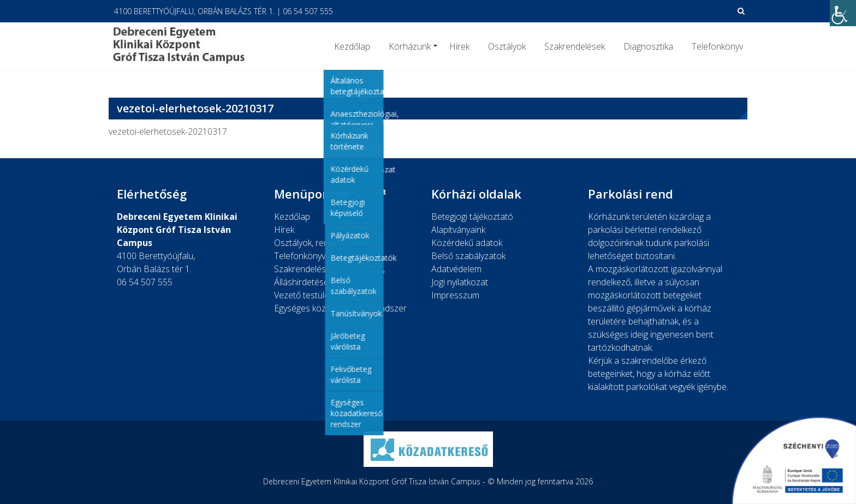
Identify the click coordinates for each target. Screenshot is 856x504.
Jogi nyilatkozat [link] (460, 282)
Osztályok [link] (507, 46)
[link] (843, 13)
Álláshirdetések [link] (303, 282)
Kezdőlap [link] (352, 46)
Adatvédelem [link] (456, 269)
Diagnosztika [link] (648, 46)
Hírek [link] (459, 46)
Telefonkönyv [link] (717, 46)
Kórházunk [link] (410, 46)
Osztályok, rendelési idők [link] (321, 243)
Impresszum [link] (455, 295)
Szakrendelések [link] (575, 46)
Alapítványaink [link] (458, 230)
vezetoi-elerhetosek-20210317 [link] (168, 131)
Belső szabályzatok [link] (468, 256)
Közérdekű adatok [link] (467, 243)
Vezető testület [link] (303, 295)
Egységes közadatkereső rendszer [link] (340, 308)
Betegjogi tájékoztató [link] (472, 217)
